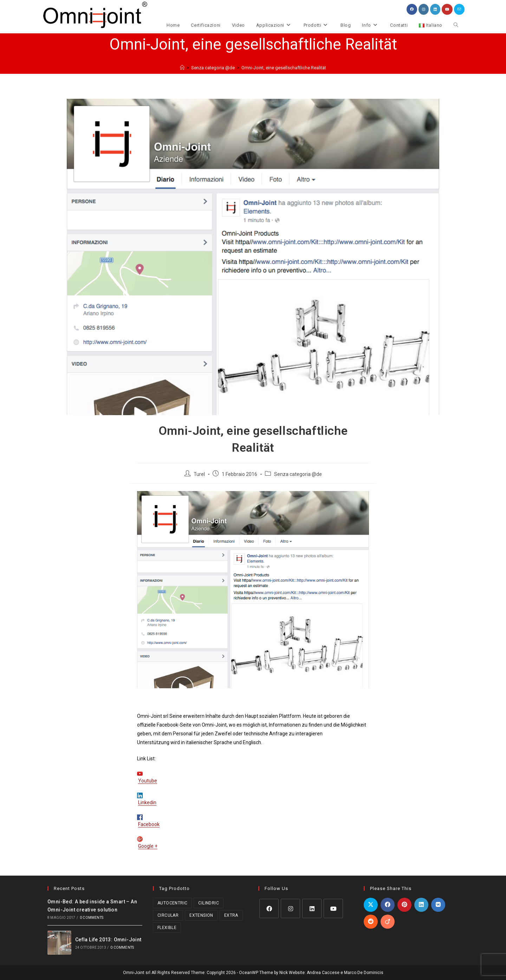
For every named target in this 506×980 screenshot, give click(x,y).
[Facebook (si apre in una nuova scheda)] (412, 9)
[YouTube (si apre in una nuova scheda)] (447, 9)
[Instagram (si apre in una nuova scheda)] (424, 9)
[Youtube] (333, 908)
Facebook (149, 824)
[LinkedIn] (312, 908)
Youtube (148, 781)
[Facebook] (269, 908)
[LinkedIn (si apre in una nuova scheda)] (435, 9)
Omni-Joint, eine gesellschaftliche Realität (284, 68)
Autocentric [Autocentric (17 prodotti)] (172, 903)
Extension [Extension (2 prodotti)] (201, 915)
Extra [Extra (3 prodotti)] (231, 915)
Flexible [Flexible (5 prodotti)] (167, 928)
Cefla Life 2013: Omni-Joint (108, 940)
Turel (199, 474)
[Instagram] (290, 908)
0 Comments (92, 918)
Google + (148, 846)
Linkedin (147, 802)
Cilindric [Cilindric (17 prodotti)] (209, 903)
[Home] (182, 68)
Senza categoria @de (298, 474)
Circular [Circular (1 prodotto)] (168, 915)
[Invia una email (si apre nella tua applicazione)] (459, 9)
